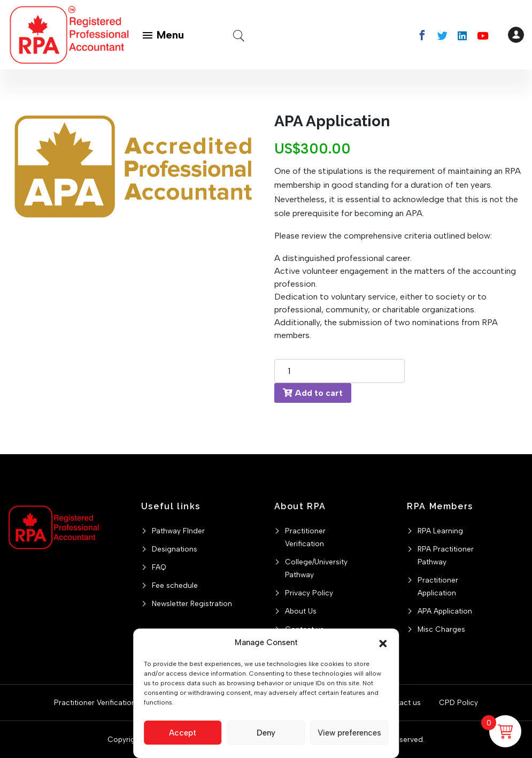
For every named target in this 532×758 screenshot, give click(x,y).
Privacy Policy (309, 593)
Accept (183, 733)
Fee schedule (175, 585)
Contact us (401, 702)
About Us (301, 611)
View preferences (349, 733)
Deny (266, 733)
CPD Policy (458, 702)
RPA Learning (440, 531)
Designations (175, 549)
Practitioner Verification (95, 702)
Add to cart (313, 393)
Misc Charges (441, 629)
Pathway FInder (178, 531)
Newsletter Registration (192, 603)
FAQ (159, 567)
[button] (383, 642)
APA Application (445, 611)
